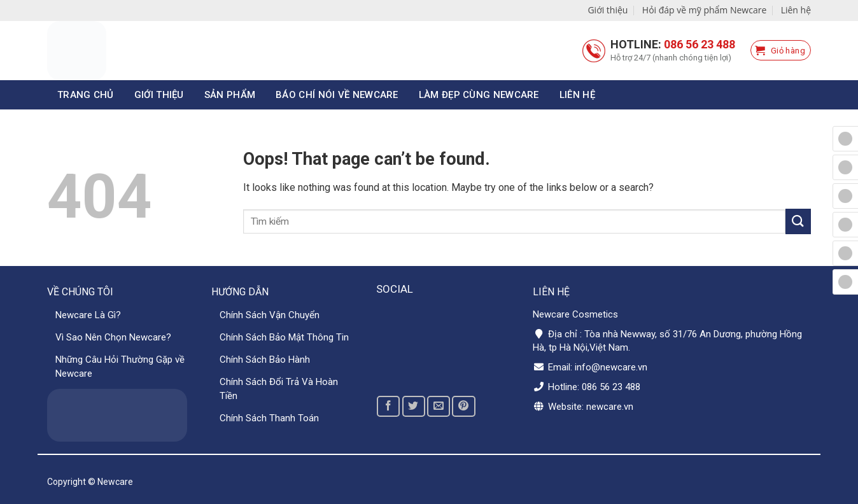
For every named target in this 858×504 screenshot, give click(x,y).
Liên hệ (796, 10)
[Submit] (798, 221)
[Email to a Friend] (439, 406)
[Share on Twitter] (414, 406)
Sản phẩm (230, 95)
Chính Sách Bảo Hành (265, 360)
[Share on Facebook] (388, 406)
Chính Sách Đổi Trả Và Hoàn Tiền (279, 389)
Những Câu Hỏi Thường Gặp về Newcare (120, 367)
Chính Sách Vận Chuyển (270, 315)
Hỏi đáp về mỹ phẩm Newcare (704, 10)
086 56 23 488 (700, 44)
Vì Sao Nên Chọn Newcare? (113, 337)
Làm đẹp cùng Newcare (479, 95)
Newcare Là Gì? (88, 315)
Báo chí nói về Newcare (337, 95)
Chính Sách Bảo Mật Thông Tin (284, 337)
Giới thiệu (608, 10)
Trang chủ (86, 95)
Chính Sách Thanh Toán (269, 418)
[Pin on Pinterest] (463, 406)
